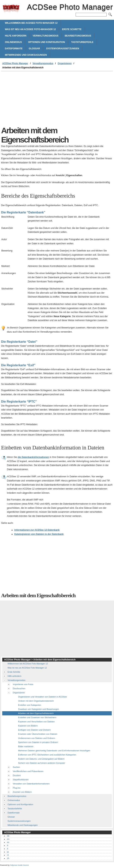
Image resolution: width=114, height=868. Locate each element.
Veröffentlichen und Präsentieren (28, 771)
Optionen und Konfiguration (47, 42)
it (8, 849)
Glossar (34, 49)
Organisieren (65, 63)
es (8, 842)
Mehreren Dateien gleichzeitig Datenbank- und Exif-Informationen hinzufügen (54, 751)
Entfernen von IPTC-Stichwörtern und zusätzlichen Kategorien (47, 755)
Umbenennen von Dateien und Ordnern (37, 738)
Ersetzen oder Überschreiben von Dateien (38, 734)
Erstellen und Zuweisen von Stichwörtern (37, 717)
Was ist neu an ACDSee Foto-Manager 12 (30, 29)
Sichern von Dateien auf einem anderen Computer (42, 763)
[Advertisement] (33, 100)
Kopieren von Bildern (28, 726)
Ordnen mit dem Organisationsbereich (36, 701)
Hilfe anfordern (16, 36)
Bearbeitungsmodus (78, 36)
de (8, 836)
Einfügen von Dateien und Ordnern (34, 730)
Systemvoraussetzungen (63, 49)
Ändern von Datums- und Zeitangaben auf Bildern (41, 759)
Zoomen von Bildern (22, 792)
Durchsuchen (19, 688)
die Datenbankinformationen (33, 457)
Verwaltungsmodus (46, 36)
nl (8, 855)
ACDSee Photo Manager (11, 8)
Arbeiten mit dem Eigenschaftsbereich (36, 713)
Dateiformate (14, 49)
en (8, 839)
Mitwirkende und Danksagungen (26, 55)
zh (8, 858)
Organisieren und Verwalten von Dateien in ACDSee (42, 697)
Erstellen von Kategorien (30, 705)
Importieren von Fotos (23, 684)
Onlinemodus (13, 42)
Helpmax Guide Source (19, 865)
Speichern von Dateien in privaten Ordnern (38, 742)
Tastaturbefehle (82, 42)
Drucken (17, 775)
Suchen (16, 767)
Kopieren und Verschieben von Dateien (36, 722)
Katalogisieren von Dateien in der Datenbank (39, 534)
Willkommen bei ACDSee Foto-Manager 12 (31, 23)
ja (8, 852)
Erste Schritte (72, 29)
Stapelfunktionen (21, 780)
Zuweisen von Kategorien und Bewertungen (39, 709)
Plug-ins (17, 788)
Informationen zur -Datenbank (37, 530)
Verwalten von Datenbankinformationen (31, 784)
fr (8, 845)
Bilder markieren (26, 746)
